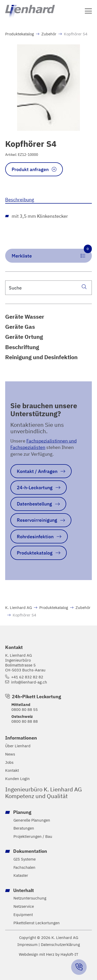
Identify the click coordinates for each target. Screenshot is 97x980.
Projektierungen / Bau (33, 836)
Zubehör (49, 34)
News (10, 754)
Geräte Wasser (25, 317)
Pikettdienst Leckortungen (37, 923)
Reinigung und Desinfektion (41, 357)
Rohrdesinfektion (35, 536)
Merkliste (52, 254)
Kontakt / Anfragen (37, 471)
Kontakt (12, 770)
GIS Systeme (25, 859)
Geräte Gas (20, 327)
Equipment (23, 915)
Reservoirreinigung (37, 520)
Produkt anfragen (30, 169)
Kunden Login (17, 779)
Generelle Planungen (32, 820)
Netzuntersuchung (30, 898)
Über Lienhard (18, 746)
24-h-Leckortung (35, 487)
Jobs (9, 762)
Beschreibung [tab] (20, 199)
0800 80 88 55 (25, 709)
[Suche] (84, 287)
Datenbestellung (34, 504)
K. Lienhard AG (18, 607)
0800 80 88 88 (25, 721)
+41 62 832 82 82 (27, 677)
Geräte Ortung (24, 337)
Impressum (27, 945)
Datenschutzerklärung (60, 945)
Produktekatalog (20, 34)
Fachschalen (24, 867)
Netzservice (24, 906)
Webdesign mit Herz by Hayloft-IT (49, 954)
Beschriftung (22, 347)
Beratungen (24, 828)
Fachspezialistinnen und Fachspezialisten (43, 444)
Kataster (21, 875)
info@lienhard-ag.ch (29, 682)
